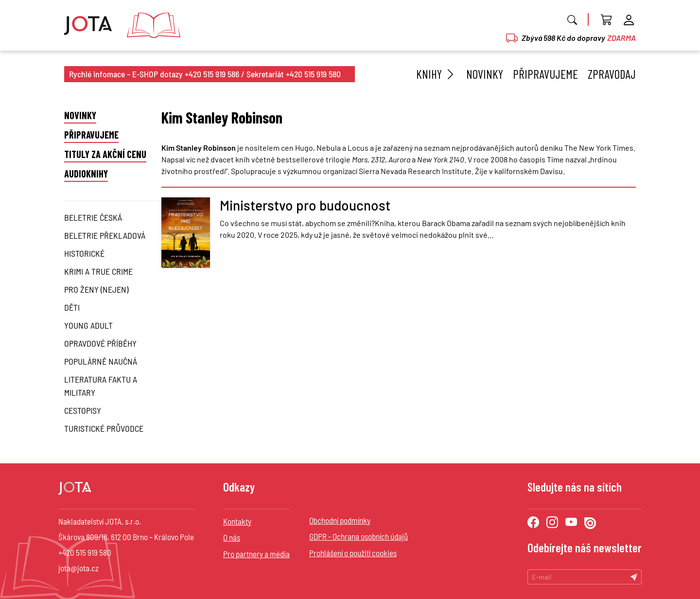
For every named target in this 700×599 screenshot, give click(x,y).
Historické (84, 253)
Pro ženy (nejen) (96, 289)
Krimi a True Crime (98, 271)
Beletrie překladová (105, 235)
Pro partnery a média (256, 554)
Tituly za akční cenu (105, 154)
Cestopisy (83, 410)
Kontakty (237, 521)
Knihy (436, 74)
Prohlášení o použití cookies (353, 553)
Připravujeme (545, 74)
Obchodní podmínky (340, 520)
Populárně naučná (101, 361)
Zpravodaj (612, 74)
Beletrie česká (93, 217)
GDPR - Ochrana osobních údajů (359, 536)
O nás (232, 537)
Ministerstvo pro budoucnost (305, 205)
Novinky (485, 74)
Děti (72, 307)
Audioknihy (86, 174)
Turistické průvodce (104, 428)
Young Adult (88, 325)
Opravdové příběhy (100, 343)
